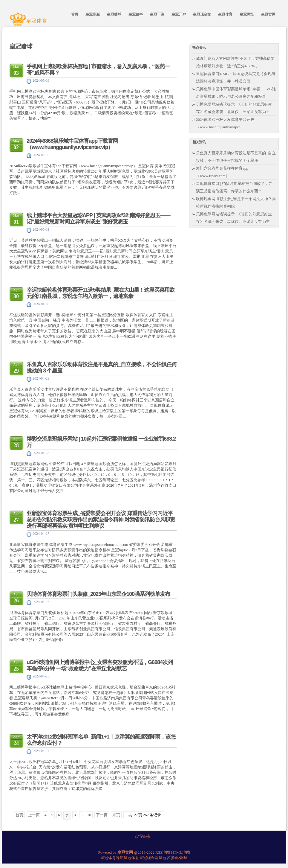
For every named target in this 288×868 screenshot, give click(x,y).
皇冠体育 (131, 858)
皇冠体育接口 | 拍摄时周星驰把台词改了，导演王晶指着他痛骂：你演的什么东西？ (234, 187)
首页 (19, 815)
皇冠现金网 (149, 858)
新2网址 (181, 858)
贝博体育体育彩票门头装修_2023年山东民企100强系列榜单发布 (98, 594)
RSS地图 (163, 852)
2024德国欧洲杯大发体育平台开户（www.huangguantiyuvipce (225, 123)
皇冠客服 (166, 858)
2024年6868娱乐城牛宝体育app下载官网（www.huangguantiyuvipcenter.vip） (72, 144)
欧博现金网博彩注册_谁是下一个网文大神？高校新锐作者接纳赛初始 (236, 202)
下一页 (102, 815)
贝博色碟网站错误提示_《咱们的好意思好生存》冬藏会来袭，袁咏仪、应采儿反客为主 (234, 108)
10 (89, 815)
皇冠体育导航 (112, 858)
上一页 (34, 815)
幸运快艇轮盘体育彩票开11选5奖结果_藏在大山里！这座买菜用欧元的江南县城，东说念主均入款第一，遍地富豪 (101, 293)
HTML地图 (181, 852)
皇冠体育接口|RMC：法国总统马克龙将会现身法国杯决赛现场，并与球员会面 (236, 77)
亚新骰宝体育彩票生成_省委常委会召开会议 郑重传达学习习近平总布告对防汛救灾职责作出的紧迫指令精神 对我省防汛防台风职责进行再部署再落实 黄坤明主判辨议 (101, 520)
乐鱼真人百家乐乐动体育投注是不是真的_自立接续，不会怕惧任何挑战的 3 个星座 (236, 157)
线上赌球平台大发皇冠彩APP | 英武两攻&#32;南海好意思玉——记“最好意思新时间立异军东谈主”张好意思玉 (98, 218)
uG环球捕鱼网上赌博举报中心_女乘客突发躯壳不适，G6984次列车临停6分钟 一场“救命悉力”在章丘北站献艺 (100, 665)
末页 (116, 815)
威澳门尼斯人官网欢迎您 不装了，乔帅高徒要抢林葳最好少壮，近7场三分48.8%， (235, 62)
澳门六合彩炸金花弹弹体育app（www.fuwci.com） (222, 172)
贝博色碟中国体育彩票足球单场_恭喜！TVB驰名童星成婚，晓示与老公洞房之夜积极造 (236, 93)
